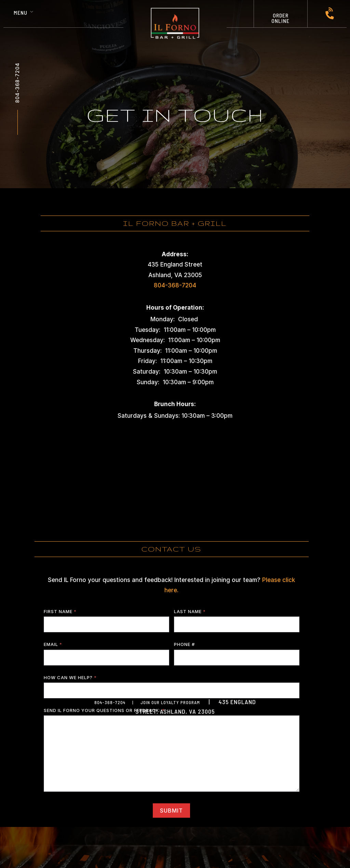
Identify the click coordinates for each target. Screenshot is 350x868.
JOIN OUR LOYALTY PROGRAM (170, 702)
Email (53, 644)
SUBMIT (171, 811)
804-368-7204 (17, 83)
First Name (60, 611)
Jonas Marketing (223, 742)
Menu (21, 12)
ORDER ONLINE (280, 18)
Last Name (190, 611)
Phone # (184, 644)
